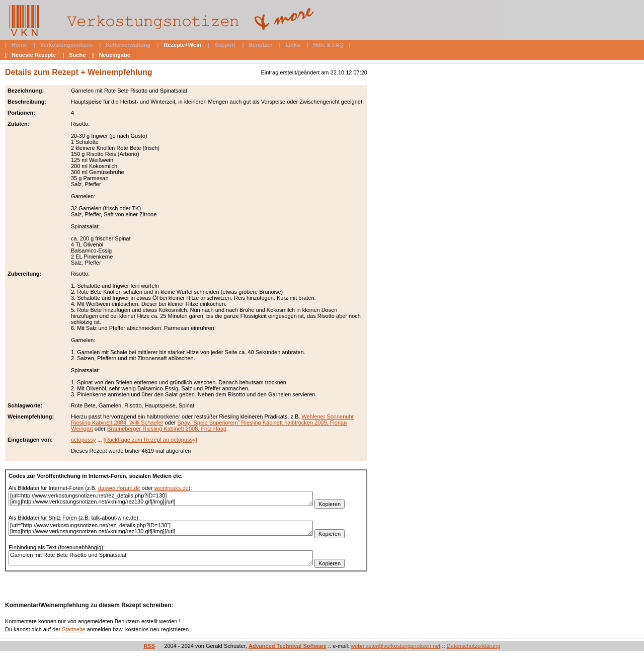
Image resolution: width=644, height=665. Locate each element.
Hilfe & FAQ (328, 45)
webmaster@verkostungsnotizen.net (395, 646)
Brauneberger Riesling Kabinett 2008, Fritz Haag (167, 429)
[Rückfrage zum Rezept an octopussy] (150, 440)
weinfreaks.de (172, 488)
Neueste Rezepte (34, 55)
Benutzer (260, 45)
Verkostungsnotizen (67, 45)
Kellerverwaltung (128, 45)
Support (225, 45)
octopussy (84, 440)
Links (293, 45)
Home (19, 45)
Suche (77, 55)
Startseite (73, 629)
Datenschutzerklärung (474, 646)
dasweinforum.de (119, 488)
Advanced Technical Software (288, 646)
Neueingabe (114, 55)
